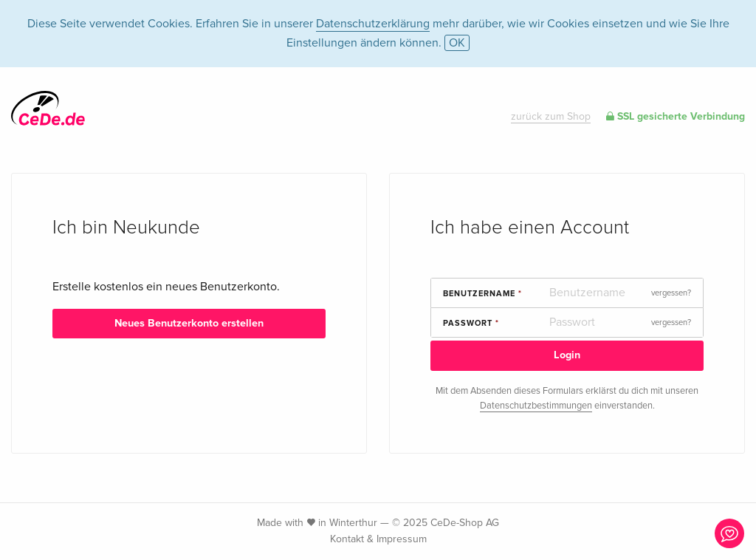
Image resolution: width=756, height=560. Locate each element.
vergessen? (671, 293)
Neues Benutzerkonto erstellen (189, 323)
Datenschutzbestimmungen (536, 406)
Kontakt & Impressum (378, 539)
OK (457, 43)
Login (567, 355)
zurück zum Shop (551, 116)
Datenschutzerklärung (373, 24)
